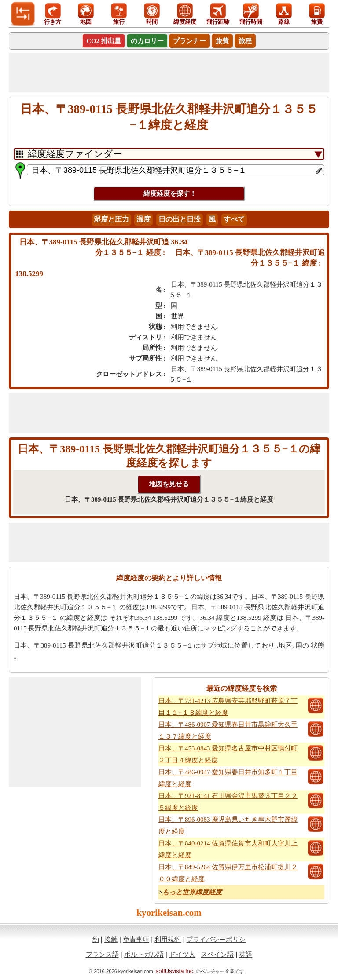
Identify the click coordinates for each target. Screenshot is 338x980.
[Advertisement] (169, 73)
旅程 (245, 41)
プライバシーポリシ (216, 939)
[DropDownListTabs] (169, 154)
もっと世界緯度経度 (192, 892)
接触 (111, 939)
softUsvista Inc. (175, 971)
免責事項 (136, 939)
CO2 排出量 (104, 41)
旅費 (222, 41)
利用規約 (168, 939)
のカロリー (147, 41)
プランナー (189, 41)
